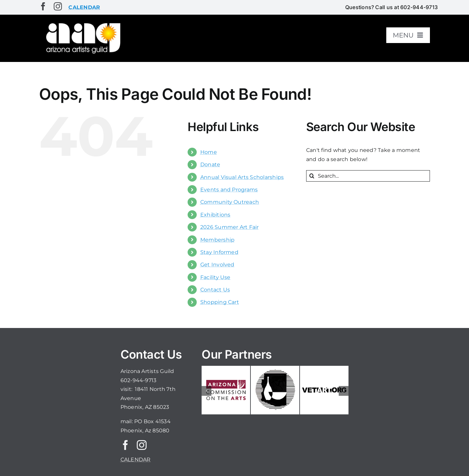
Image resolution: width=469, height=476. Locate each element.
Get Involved (217, 265)
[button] (206, 391)
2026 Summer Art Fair (230, 227)
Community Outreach (230, 202)
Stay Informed (219, 252)
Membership (217, 240)
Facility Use (215, 277)
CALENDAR (136, 460)
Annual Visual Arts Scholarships (242, 177)
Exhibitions (215, 215)
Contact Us (215, 290)
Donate (210, 164)
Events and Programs (229, 190)
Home (209, 152)
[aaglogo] (82, 23)
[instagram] (58, 6)
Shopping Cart (220, 302)
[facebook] (43, 6)
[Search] (312, 176)
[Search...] (368, 176)
